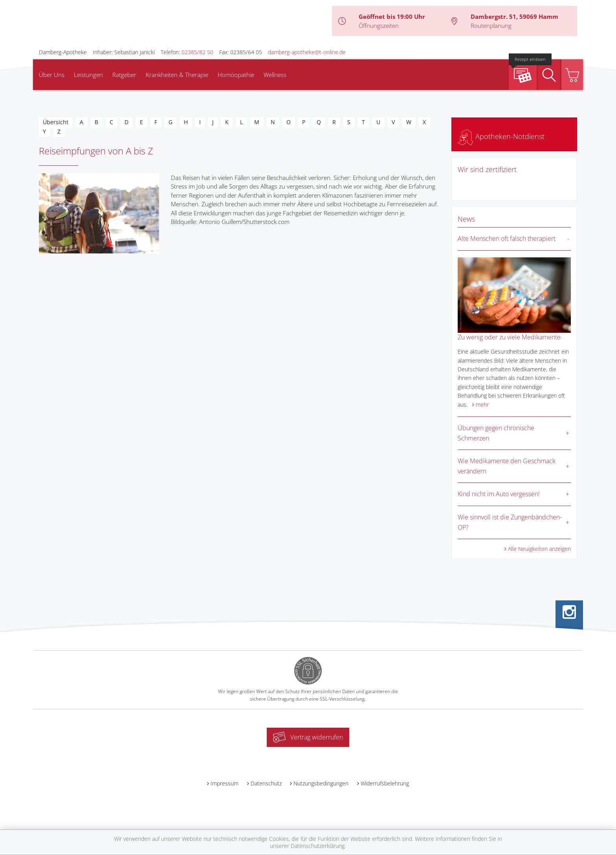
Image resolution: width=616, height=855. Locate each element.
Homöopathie (236, 75)
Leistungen (88, 75)
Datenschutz (266, 783)
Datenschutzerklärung (318, 846)
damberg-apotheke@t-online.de (307, 52)
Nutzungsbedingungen (321, 783)
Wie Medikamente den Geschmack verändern (507, 466)
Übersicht (56, 122)
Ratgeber (124, 75)
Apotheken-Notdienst (501, 136)
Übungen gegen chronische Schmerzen (496, 433)
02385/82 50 (197, 52)
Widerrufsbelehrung (385, 783)
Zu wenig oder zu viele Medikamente (509, 337)
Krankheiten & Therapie (177, 75)
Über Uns (52, 75)
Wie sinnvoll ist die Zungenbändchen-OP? (510, 522)
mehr (482, 405)
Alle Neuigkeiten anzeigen (539, 549)
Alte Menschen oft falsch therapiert (507, 239)
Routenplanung (491, 26)
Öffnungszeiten (379, 26)
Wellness (275, 75)
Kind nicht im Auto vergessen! (499, 494)
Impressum (225, 783)
